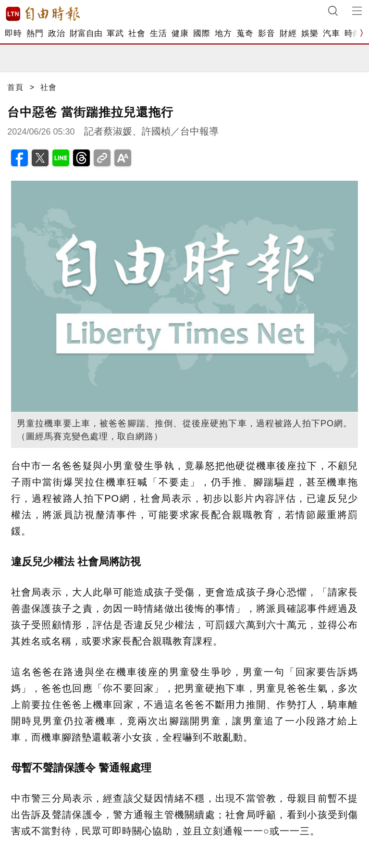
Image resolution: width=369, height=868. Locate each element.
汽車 (331, 33)
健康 (180, 33)
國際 (202, 33)
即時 (13, 33)
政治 (56, 33)
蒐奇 (245, 33)
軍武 (115, 33)
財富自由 (86, 33)
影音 (266, 33)
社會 (137, 33)
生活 (158, 33)
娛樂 (310, 33)
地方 (223, 33)
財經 (288, 33)
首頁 (15, 87)
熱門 (35, 33)
